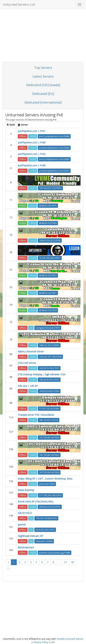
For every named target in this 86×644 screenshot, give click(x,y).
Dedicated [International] (43, 102)
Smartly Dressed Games (70, 639)
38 (72, 562)
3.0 (31, 328)
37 (65, 562)
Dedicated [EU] (43, 94)
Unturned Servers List (19, 4)
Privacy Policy (41, 642)
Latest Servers (43, 76)
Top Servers (43, 68)
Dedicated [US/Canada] (43, 85)
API (53, 642)
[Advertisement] (43, 36)
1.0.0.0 (33, 136)
